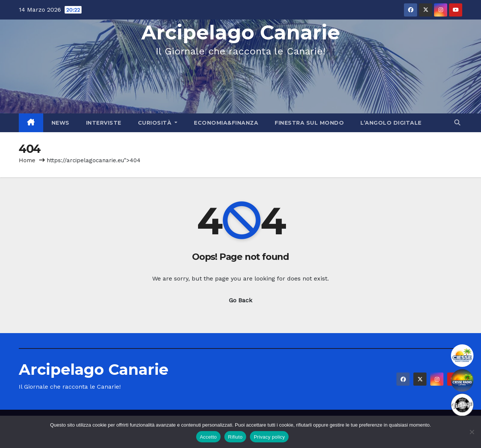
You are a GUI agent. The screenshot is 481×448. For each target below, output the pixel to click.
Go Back (240, 300)
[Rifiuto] (472, 432)
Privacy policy (269, 437)
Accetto (208, 437)
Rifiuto (235, 437)
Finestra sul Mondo (309, 123)
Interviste (104, 123)
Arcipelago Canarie (241, 32)
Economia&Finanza (226, 123)
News (61, 123)
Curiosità (158, 123)
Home (27, 160)
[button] (457, 123)
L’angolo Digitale (391, 123)
